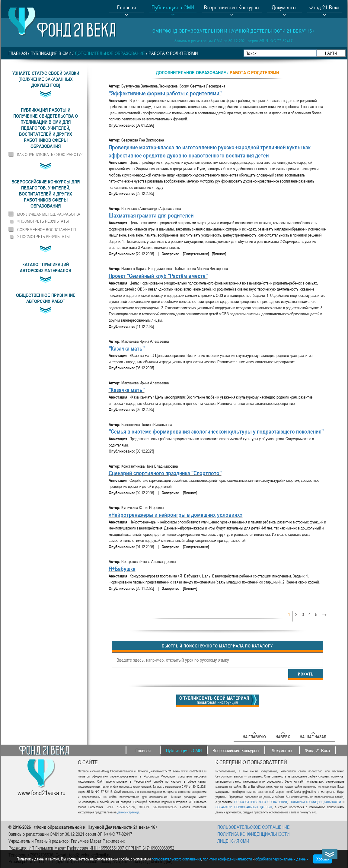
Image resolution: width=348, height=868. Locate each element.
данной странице (128, 812)
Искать (306, 674)
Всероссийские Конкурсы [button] (232, 8)
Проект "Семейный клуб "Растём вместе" (158, 276)
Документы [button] (284, 8)
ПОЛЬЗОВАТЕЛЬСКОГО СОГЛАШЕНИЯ (261, 802)
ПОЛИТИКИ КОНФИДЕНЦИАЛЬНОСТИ (315, 802)
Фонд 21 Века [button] (324, 8)
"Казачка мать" (127, 348)
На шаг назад (313, 736)
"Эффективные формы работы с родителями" (165, 93)
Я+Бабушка (122, 569)
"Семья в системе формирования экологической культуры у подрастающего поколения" (216, 431)
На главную (254, 736)
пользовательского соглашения (176, 859)
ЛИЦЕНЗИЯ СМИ (233, 841)
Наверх (283, 736)
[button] (46, 128)
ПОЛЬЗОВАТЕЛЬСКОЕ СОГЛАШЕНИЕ (254, 827)
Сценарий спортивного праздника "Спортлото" (165, 473)
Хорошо (322, 859)
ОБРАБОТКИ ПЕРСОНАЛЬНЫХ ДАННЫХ (244, 807)
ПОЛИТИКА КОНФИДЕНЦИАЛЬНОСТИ (253, 834)
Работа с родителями (173, 53)
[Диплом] (219, 254)
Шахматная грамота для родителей (151, 215)
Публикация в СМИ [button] (173, 8)
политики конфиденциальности (227, 859)
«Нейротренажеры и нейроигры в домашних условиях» (176, 515)
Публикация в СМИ (51, 53)
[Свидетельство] (196, 254)
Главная (126, 8)
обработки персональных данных (282, 859)
